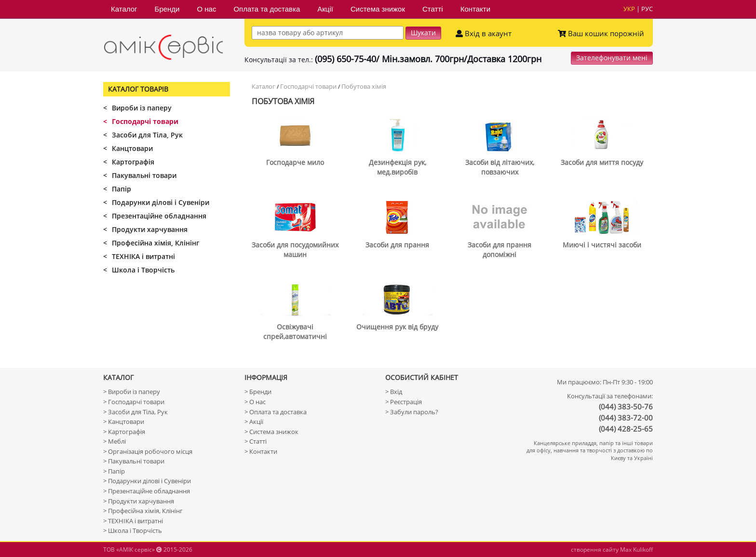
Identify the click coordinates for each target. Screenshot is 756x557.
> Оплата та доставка (276, 412)
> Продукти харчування (139, 501)
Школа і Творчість (139, 270)
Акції (325, 9)
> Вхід (394, 392)
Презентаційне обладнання (155, 216)
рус (647, 9)
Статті (433, 9)
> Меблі (115, 441)
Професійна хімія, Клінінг (151, 243)
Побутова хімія (364, 86)
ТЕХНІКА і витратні (139, 256)
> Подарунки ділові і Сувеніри (147, 481)
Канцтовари (128, 148)
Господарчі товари (308, 86)
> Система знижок (271, 432)
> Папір (114, 471)
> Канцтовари (124, 421)
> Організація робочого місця (148, 451)
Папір (117, 189)
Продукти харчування (145, 229)
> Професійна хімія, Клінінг (143, 511)
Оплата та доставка (267, 9)
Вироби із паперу (137, 108)
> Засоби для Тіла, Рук (135, 412)
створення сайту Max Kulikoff (612, 550)
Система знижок (378, 9)
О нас (206, 9)
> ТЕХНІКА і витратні (133, 521)
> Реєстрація (404, 402)
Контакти (475, 9)
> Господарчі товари (134, 402)
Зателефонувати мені (612, 58)
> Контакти (261, 451)
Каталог (124, 9)
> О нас (255, 402)
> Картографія (124, 432)
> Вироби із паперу (132, 392)
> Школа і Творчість (133, 530)
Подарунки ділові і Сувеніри (156, 202)
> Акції (254, 421)
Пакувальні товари (140, 175)
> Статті (256, 441)
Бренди (167, 9)
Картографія (129, 162)
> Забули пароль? (412, 412)
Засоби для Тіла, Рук (143, 135)
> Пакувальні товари (134, 461)
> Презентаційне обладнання (147, 491)
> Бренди (258, 392)
